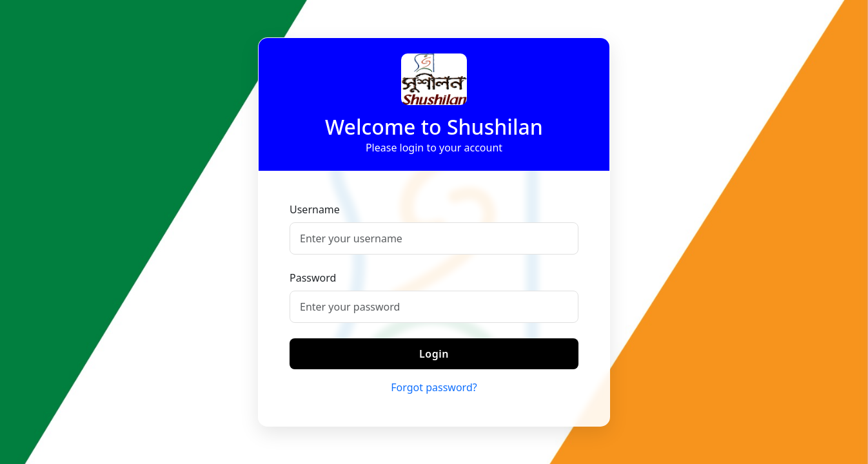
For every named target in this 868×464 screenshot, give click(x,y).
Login (434, 354)
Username (315, 209)
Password (313, 278)
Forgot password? (434, 387)
